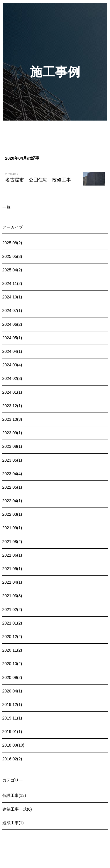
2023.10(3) (12, 419)
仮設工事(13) (14, 795)
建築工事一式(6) (17, 809)
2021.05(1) (12, 569)
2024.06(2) (12, 324)
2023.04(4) (12, 474)
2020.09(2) (12, 677)
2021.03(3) (12, 596)
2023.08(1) (12, 446)
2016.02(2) (12, 759)
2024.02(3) (12, 378)
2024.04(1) (12, 351)
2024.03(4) (12, 365)
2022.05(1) (12, 487)
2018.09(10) (13, 745)
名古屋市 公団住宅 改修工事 (38, 180)
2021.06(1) (12, 555)
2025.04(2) (12, 270)
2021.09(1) (12, 528)
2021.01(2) (12, 623)
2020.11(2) (12, 650)
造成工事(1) (13, 823)
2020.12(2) (12, 637)
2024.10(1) (12, 297)
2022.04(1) (12, 501)
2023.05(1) (12, 460)
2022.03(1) (12, 514)
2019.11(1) (12, 718)
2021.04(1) (12, 582)
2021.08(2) (12, 542)
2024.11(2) (12, 283)
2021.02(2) (12, 610)
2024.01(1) (12, 392)
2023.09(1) (12, 433)
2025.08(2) (12, 243)
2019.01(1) (12, 732)
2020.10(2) (12, 664)
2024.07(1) (12, 311)
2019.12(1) (12, 705)
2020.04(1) (12, 691)
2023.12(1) (12, 406)
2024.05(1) (12, 338)
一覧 (6, 207)
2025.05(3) (12, 256)
